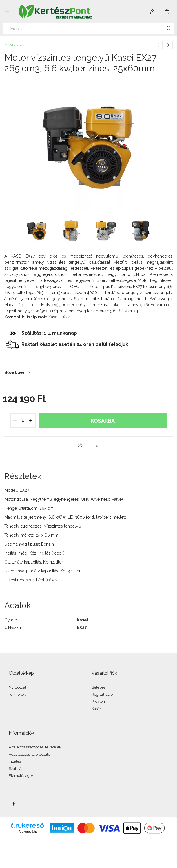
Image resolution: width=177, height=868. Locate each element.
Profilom (99, 701)
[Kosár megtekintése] (167, 12)
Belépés (98, 687)
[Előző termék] (158, 45)
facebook (14, 804)
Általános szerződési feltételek (35, 747)
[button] (80, 445)
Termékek (17, 694)
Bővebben (15, 372)
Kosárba (103, 421)
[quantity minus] (15, 421)
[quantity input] (23, 421)
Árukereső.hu (28, 832)
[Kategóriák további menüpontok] (7, 12)
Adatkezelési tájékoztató (29, 754)
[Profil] (152, 12)
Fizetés (15, 761)
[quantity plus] (31, 421)
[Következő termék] (168, 45)
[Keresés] (88, 28)
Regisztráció (102, 694)
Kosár (96, 709)
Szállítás (16, 769)
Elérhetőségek (21, 776)
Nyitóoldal (18, 687)
